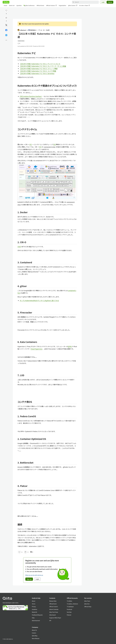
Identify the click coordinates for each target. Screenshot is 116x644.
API (50, 621)
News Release (36, 638)
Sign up (29, 579)
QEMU (70, 346)
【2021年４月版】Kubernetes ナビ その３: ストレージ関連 (39, 69)
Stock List (12, 5)
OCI (31, 144)
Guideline (35, 609)
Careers (34, 633)
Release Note (53, 601)
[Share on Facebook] (6, 30)
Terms (34, 604)
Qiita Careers (73, 6)
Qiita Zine (87, 604)
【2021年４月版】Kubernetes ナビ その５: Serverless (37, 73)
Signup (110, 2)
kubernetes (21, 41)
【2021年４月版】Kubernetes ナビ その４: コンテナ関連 (38, 71)
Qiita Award (53, 615)
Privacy (34, 607)
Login (103, 2)
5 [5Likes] (6, 14)
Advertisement (36, 621)
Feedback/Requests (37, 615)
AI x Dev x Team (85, 6)
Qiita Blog (35, 636)
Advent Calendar (54, 609)
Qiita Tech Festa (54, 612)
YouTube (69, 612)
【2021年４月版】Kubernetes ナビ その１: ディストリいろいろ (40, 64)
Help (33, 618)
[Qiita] (6, 2)
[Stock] (6, 18)
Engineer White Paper (55, 618)
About (34, 601)
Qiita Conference (29, 5)
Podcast (69, 615)
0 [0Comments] (32, 552)
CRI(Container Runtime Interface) (31, 96)
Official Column (51, 6)
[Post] (6, 25)
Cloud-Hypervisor (36, 349)
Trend (5, 5)
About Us (34, 630)
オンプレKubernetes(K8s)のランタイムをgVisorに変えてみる (39, 301)
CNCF (19, 247)
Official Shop (88, 607)
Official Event (40, 5)
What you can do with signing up (34, 575)
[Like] (6, 10)
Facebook (69, 609)
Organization (62, 5)
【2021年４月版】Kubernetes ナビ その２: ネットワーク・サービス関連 (43, 66)
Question (19, 5)
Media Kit (34, 612)
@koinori (22, 30)
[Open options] (6, 40)
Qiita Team (87, 601)
